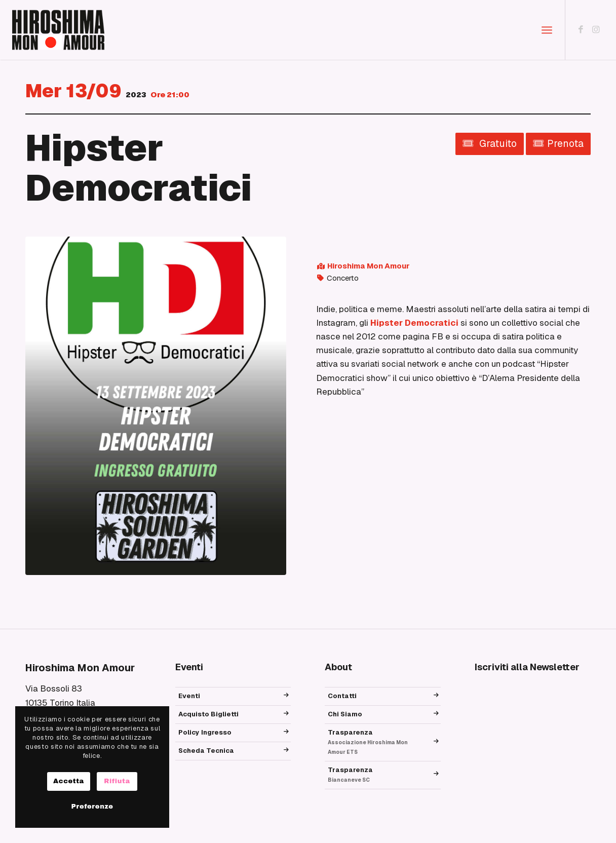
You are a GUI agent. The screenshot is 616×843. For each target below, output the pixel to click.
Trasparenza (368, 742)
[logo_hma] (58, 30)
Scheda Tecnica (206, 751)
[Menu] (547, 30)
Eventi (189, 696)
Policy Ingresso (205, 732)
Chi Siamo (345, 714)
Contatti (342, 696)
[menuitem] (547, 30)
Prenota (559, 144)
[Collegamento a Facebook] (581, 29)
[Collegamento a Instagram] (596, 29)
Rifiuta (117, 781)
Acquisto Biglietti (208, 714)
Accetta (69, 781)
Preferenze (92, 807)
